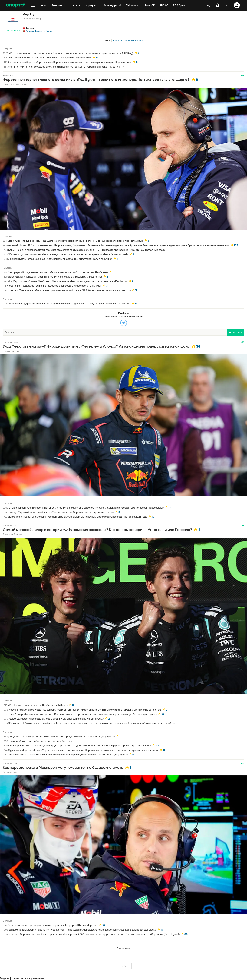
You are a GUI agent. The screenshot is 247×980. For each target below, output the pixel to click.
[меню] (33, 5)
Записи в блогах (134, 40)
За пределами (10, 772)
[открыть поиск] (209, 5)
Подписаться (13, 30)
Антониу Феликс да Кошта (39, 31)
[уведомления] (218, 5)
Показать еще (123, 948)
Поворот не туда (11, 351)
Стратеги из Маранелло (15, 84)
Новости (117, 40)
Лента (107, 40)
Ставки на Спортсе (12, 534)
